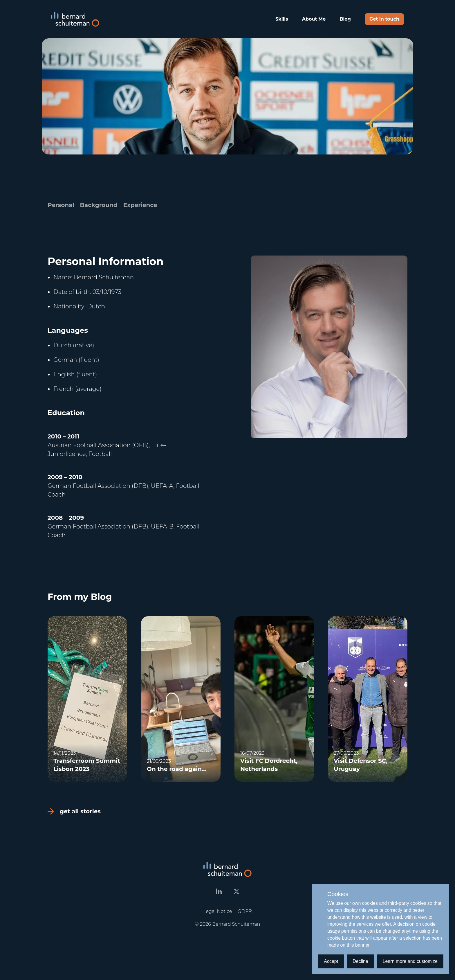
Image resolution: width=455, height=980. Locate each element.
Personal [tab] (61, 205)
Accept (331, 961)
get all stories (74, 811)
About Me (314, 19)
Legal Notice (217, 911)
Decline (360, 961)
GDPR (245, 911)
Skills (282, 19)
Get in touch (384, 19)
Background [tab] (99, 205)
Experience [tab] (140, 205)
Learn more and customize (410, 961)
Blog (345, 19)
